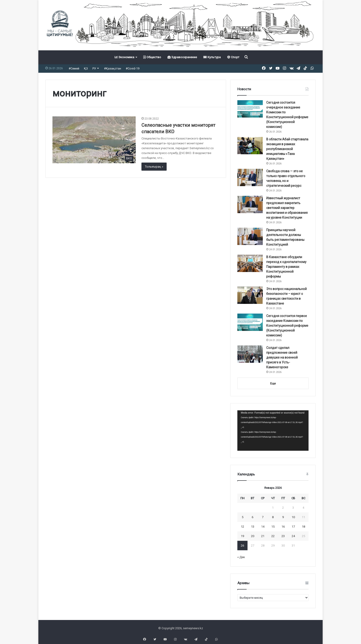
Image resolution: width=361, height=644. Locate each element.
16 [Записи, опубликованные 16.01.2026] (283, 527)
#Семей (74, 68)
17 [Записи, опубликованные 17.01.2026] (293, 527)
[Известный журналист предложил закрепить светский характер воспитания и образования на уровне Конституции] (250, 204)
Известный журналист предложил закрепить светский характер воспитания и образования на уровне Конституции (287, 208)
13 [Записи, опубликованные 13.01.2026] (253, 527)
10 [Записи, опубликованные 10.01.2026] (293, 517)
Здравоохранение (182, 57)
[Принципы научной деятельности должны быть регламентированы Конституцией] (250, 236)
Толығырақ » (154, 167)
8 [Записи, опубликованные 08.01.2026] (273, 517)
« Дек (241, 557)
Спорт (233, 57)
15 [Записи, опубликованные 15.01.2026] (273, 527)
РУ (94, 68)
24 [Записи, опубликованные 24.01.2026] (293, 536)
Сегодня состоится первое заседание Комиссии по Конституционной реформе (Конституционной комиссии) (287, 326)
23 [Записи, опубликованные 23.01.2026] (283, 536)
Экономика (124, 57)
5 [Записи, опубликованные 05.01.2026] (243, 517)
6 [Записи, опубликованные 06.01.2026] (252, 517)
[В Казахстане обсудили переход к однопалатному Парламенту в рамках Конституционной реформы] (250, 263)
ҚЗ (86, 68)
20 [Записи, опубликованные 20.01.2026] (253, 536)
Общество (152, 57)
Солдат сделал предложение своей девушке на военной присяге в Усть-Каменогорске (282, 357)
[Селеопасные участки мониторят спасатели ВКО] (94, 140)
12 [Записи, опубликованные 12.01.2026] (242, 527)
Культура (212, 57)
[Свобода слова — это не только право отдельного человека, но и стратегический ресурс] (250, 177)
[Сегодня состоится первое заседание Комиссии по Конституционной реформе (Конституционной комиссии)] (250, 322)
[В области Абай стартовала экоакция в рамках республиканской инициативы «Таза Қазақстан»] (250, 146)
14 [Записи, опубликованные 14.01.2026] (263, 527)
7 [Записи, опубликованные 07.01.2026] (263, 517)
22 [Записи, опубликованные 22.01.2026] (273, 536)
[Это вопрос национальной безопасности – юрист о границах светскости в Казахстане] (250, 295)
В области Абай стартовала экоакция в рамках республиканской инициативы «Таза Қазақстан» (287, 149)
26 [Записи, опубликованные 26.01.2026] (242, 546)
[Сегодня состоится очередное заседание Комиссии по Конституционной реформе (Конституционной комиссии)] (250, 109)
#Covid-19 (133, 68)
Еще (273, 383)
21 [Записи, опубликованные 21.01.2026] (263, 536)
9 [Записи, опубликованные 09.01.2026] (283, 517)
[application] (273, 431)
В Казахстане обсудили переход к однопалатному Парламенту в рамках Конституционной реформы (286, 267)
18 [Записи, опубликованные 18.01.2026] (303, 527)
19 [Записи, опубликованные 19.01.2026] (242, 536)
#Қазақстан (113, 68)
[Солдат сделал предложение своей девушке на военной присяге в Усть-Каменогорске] (250, 354)
